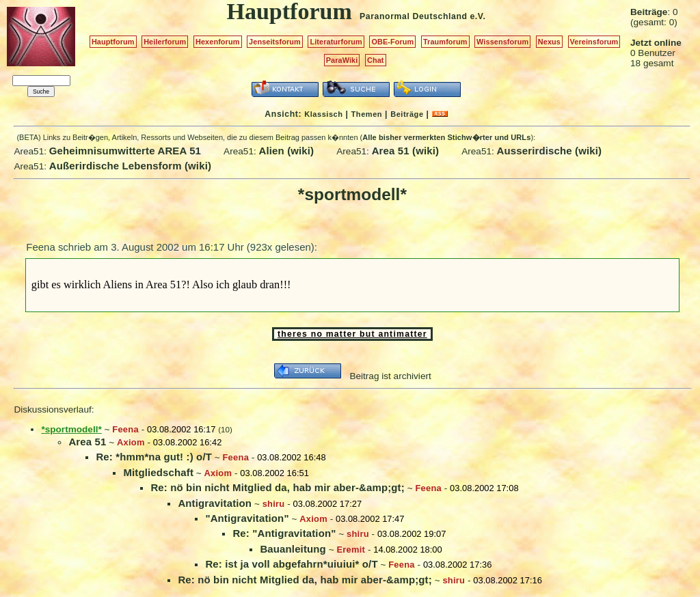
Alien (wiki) (287, 151)
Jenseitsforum (275, 42)
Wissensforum (502, 42)
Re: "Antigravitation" (284, 533)
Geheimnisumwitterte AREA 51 (125, 151)
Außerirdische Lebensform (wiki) (130, 166)
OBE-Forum (392, 42)
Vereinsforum (594, 42)
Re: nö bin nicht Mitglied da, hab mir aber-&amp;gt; (278, 487)
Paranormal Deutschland (414, 16)
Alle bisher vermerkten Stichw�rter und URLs (446, 137)
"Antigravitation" (247, 518)
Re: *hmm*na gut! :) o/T (154, 457)
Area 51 (87, 442)
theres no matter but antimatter (352, 334)
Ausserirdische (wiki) (550, 151)
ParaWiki (342, 60)
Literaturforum (336, 42)
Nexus (549, 42)
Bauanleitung (293, 549)
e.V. (477, 16)
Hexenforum (218, 42)
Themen (367, 114)
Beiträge (407, 114)
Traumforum (445, 42)
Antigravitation (215, 503)
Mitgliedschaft (158, 472)
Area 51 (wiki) (406, 151)
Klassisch (323, 114)
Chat (376, 60)
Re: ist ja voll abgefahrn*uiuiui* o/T (291, 564)
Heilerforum (165, 42)
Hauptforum (113, 42)
